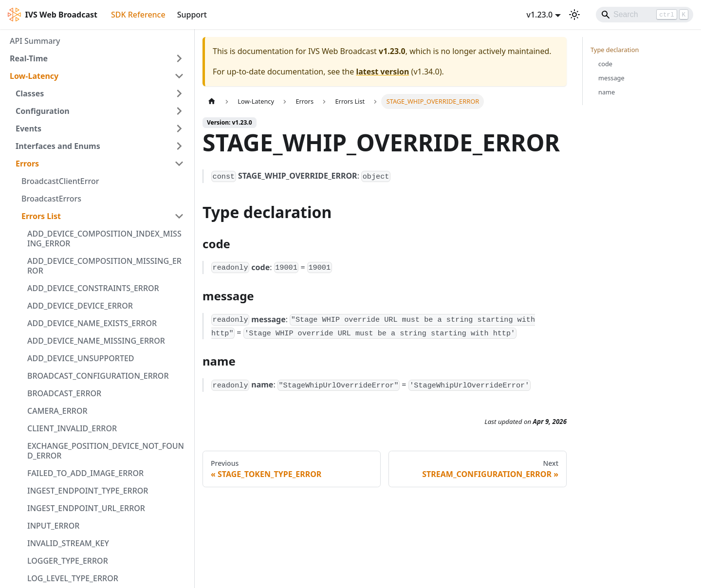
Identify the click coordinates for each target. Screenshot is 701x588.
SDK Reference (138, 15)
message (611, 78)
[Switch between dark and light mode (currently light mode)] (574, 15)
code (605, 64)
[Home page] (212, 101)
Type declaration (615, 50)
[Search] (645, 15)
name (607, 92)
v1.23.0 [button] (539, 15)
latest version (382, 72)
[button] (97, 58)
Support (192, 15)
